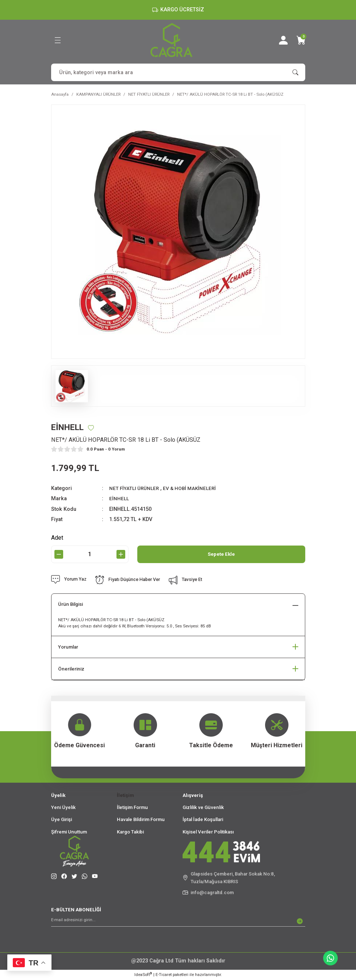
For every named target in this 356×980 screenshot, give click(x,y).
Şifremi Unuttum (69, 832)
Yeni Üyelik (63, 808)
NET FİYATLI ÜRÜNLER (136, 489)
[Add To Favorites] (95, 428)
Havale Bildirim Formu (141, 820)
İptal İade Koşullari (203, 820)
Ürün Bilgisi (70, 605)
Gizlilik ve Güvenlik (203, 808)
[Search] (178, 72)
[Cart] (301, 40)
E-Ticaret (164, 975)
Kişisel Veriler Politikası (208, 832)
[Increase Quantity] (121, 555)
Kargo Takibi (130, 832)
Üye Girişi (62, 820)
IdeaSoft (143, 975)
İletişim (125, 796)
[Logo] (171, 40)
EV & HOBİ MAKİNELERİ (195, 489)
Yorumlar (68, 647)
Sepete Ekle (221, 554)
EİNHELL (119, 499)
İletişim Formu (132, 808)
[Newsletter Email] (178, 922)
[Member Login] (283, 40)
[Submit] (300, 922)
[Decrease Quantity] (59, 555)
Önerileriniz (71, 669)
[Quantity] (90, 555)
